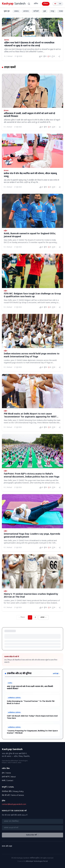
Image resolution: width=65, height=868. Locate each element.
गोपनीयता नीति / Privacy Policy (13, 792)
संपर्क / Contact (8, 781)
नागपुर (52, 11)
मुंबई (45, 11)
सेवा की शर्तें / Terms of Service (13, 795)
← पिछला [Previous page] (22, 617)
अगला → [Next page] (43, 617)
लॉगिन (36, 4)
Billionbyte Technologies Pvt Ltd (37, 861)
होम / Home (6, 773)
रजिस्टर (46, 4)
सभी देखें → (57, 674)
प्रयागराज (26, 11)
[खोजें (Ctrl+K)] (29, 4)
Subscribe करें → (32, 835)
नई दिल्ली (36, 11)
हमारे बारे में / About (9, 777)
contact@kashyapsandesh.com (14, 804)
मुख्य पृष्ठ (7, 11)
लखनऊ (16, 11)
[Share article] (59, 56)
